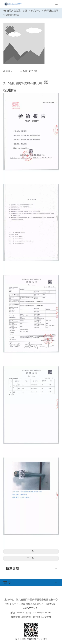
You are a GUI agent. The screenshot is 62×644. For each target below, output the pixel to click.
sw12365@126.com (42, 613)
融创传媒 (26, 617)
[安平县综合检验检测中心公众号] (31, 630)
